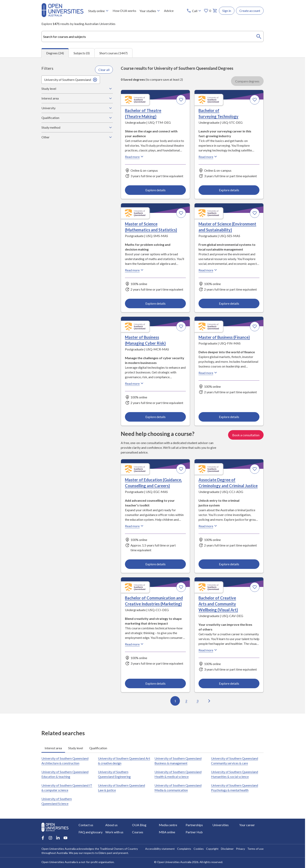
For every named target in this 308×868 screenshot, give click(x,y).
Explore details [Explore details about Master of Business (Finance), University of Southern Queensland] (229, 417)
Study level (77, 89)
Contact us (86, 825)
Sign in (227, 11)
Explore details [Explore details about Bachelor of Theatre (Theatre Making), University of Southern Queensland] (155, 190)
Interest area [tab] (53, 748)
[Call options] (194, 11)
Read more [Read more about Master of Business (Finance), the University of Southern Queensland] (208, 373)
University (77, 108)
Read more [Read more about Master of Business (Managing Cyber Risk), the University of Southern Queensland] (135, 384)
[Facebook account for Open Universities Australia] (43, 838)
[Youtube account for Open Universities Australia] (65, 838)
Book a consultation (246, 435)
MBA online (167, 832)
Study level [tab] (76, 748)
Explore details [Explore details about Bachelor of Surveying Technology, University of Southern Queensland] (229, 190)
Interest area (77, 98)
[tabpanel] (153, 386)
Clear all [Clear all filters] (104, 70)
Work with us (114, 832)
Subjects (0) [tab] (82, 53)
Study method (77, 127)
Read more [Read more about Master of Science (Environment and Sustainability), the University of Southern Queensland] (208, 270)
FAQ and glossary (91, 832)
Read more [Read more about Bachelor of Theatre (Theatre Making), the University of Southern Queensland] (135, 157)
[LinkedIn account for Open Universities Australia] (58, 838)
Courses (138, 832)
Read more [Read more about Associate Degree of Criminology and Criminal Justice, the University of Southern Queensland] (208, 526)
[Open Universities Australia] (62, 16)
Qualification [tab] (98, 748)
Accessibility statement (160, 849)
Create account (250, 11)
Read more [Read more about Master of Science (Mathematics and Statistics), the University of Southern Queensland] (135, 270)
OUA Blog (139, 825)
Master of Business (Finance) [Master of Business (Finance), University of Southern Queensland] (224, 337)
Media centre (168, 825)
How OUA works (124, 11)
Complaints (184, 849)
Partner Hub (194, 832)
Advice (169, 11)
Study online (99, 11)
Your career (247, 825)
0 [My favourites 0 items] (207, 11)
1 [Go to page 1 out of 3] (175, 701)
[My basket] (215, 11)
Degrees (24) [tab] (55, 53)
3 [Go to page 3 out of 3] (197, 701)
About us (111, 825)
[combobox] (153, 36)
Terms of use (255, 849)
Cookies (199, 849)
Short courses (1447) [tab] (113, 53)
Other (77, 137)
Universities (221, 825)
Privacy (240, 849)
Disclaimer (227, 849)
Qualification (77, 118)
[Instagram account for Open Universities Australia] (50, 838)
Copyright (212, 849)
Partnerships (194, 825)
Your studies (150, 11)
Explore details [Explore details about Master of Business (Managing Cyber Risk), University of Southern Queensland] (155, 417)
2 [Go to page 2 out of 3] (186, 701)
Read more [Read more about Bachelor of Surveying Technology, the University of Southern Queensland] (208, 157)
